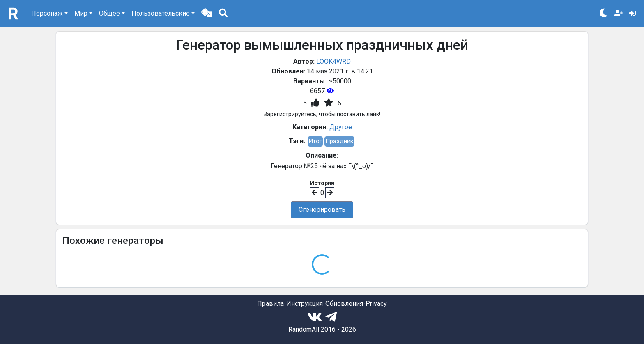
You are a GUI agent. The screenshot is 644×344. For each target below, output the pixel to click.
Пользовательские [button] (161, 13)
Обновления (344, 304)
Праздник (339, 141)
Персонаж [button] (47, 13)
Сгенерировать (322, 210)
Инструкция (305, 304)
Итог (315, 141)
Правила (270, 304)
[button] (207, 14)
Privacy (376, 304)
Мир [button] (81, 13)
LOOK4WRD (333, 61)
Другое (341, 127)
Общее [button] (109, 13)
